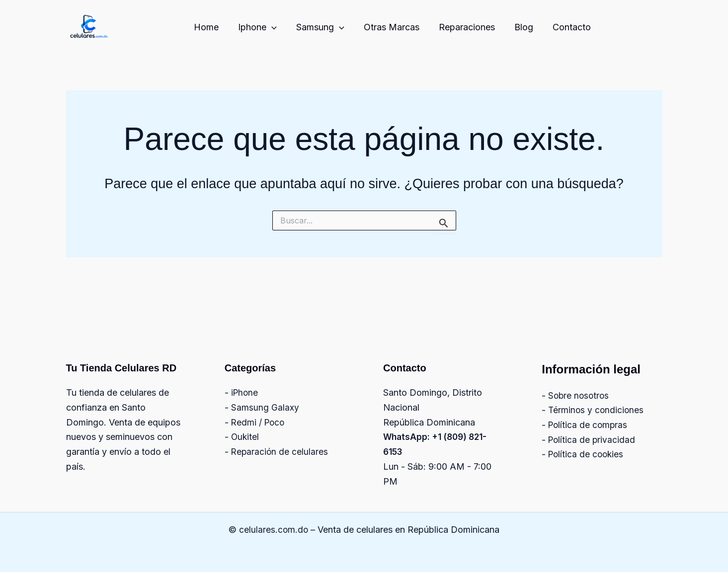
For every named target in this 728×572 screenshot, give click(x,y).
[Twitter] (658, 28)
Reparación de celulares (280, 452)
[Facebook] (637, 28)
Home (216, 27)
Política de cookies (587, 454)
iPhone (245, 393)
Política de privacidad (593, 440)
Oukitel (245, 437)
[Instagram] (615, 28)
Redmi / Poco (259, 422)
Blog (526, 27)
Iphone (266, 28)
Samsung (327, 28)
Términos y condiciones (597, 410)
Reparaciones (471, 27)
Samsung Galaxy (265, 407)
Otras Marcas (397, 27)
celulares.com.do (274, 530)
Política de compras (589, 425)
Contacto (573, 27)
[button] (280, 28)
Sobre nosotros (580, 395)
